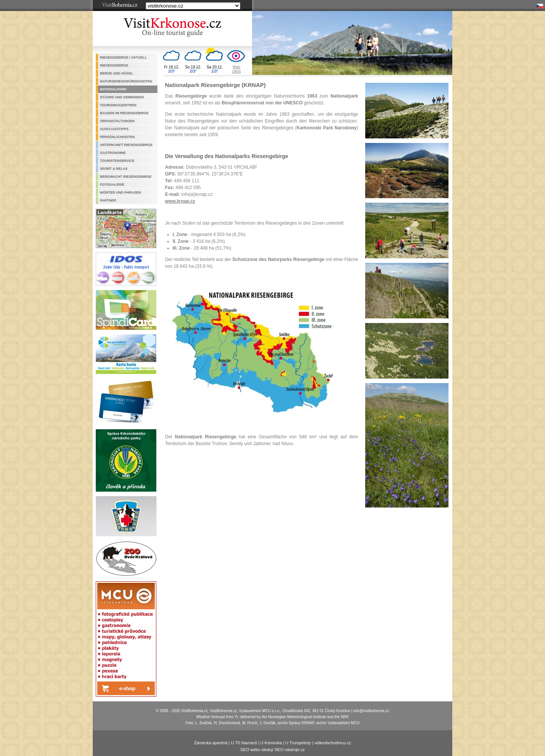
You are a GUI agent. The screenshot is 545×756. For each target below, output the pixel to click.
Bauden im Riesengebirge (124, 113)
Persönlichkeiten (117, 137)
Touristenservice (117, 161)
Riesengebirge (114, 65)
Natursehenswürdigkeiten (126, 81)
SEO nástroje (287, 750)
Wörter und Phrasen (121, 192)
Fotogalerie (112, 185)
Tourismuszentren (118, 105)
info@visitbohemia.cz (371, 711)
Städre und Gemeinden (122, 97)
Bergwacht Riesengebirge (126, 177)
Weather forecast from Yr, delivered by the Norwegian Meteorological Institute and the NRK (272, 717)
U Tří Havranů (244, 743)
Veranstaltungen (117, 121)
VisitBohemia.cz (223, 711)
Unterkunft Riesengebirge (126, 145)
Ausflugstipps (114, 129)
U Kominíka (271, 743)
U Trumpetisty (298, 743)
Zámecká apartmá (211, 743)
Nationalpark (113, 89)
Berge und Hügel (117, 73)
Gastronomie (113, 153)
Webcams (237, 69)
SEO (245, 750)
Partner (108, 200)
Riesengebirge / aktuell (123, 57)
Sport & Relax (114, 169)
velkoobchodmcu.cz (333, 743)
